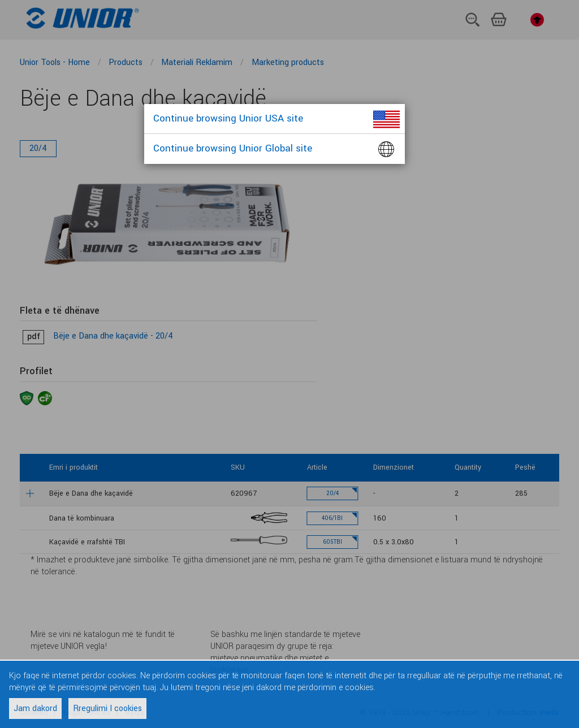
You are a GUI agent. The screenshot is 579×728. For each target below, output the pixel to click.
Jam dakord (35, 708)
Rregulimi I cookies (107, 708)
